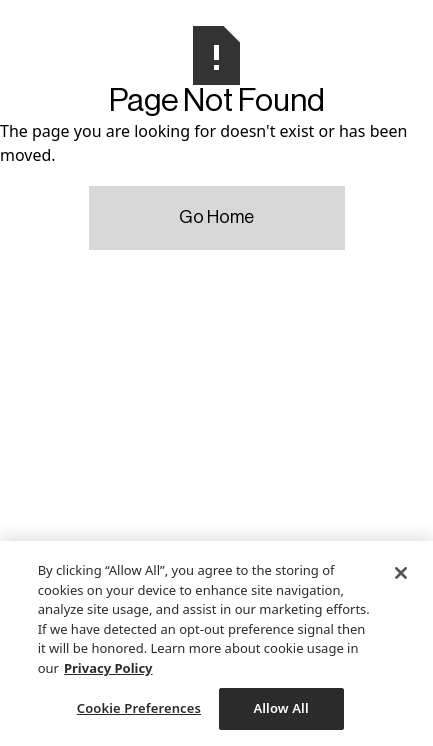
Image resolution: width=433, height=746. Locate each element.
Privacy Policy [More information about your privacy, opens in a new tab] (108, 668)
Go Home (216, 217)
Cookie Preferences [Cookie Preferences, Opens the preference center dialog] (139, 708)
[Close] (401, 573)
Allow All (280, 708)
